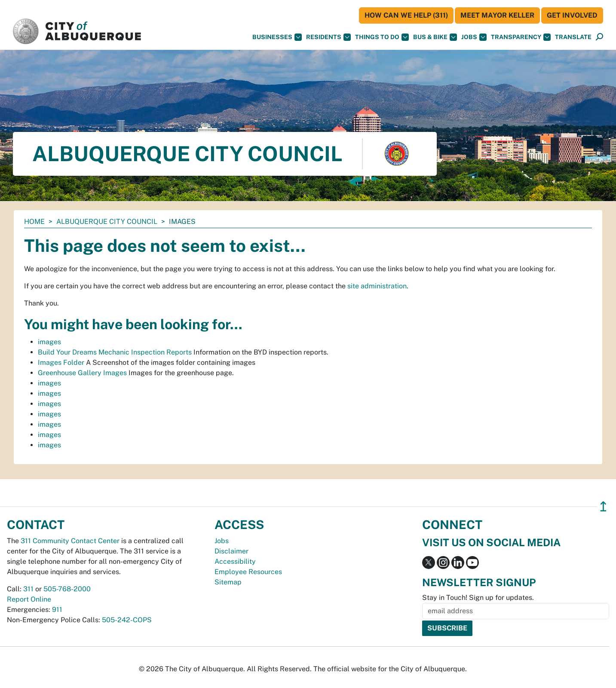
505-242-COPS (127, 620)
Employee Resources (248, 572)
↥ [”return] (603, 506)
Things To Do (382, 37)
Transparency (521, 37)
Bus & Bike (435, 37)
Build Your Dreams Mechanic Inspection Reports (115, 352)
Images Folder (61, 362)
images (49, 342)
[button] (573, 37)
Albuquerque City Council (107, 222)
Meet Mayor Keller (497, 15)
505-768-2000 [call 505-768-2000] (67, 589)
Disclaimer (231, 551)
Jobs (474, 37)
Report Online (29, 599)
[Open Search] (599, 37)
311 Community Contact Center (70, 541)
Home (34, 222)
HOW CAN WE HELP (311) (406, 15)
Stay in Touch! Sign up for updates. (478, 598)
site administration (377, 286)
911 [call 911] (57, 610)
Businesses (277, 37)
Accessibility (235, 561)
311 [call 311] (28, 589)
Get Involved (572, 15)
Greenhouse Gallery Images (82, 373)
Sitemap (228, 582)
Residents (328, 37)
